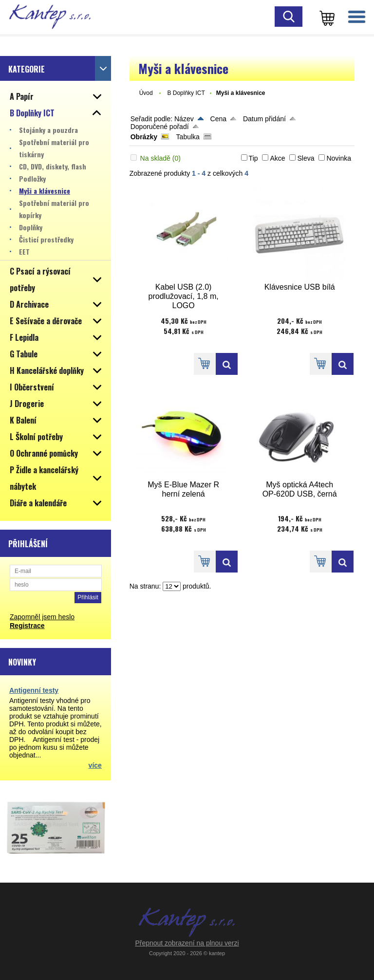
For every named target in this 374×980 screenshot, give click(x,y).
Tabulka (188, 137)
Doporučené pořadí (160, 127)
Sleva (306, 158)
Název (184, 119)
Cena (218, 119)
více (95, 765)
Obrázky (144, 137)
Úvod (146, 93)
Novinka (339, 158)
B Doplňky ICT (186, 93)
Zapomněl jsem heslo (42, 617)
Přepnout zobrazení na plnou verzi (187, 943)
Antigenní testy (34, 690)
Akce (277, 158)
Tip (253, 158)
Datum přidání (264, 119)
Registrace (27, 626)
